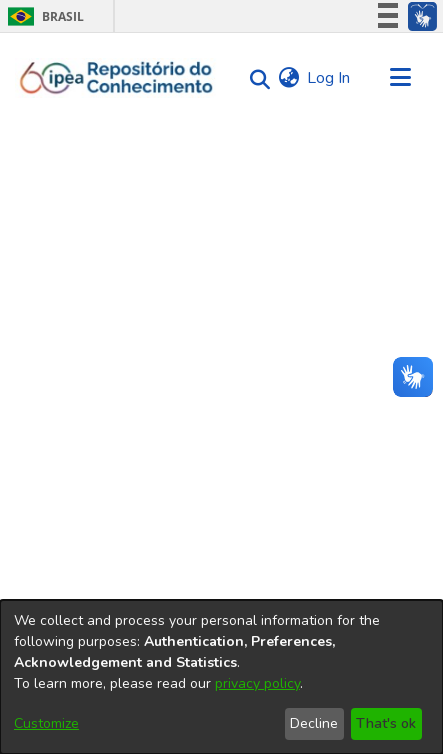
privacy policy (257, 683)
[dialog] (221, 677)
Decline (314, 723)
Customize (46, 723)
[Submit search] (254, 78)
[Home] (116, 78)
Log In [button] (329, 78)
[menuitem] (288, 78)
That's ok (386, 723)
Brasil (42, 16)
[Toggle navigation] (400, 78)
